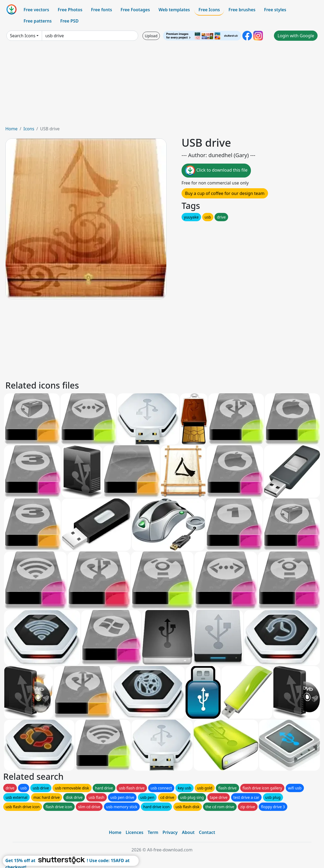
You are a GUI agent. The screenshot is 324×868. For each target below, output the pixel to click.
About (188, 832)
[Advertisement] (162, 85)
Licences (134, 832)
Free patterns (38, 21)
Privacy (170, 832)
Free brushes (242, 10)
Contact (207, 832)
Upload (151, 36)
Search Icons (23, 36)
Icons (29, 129)
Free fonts (102, 10)
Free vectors (36, 10)
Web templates (174, 10)
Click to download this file (216, 171)
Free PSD (69, 21)
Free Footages (135, 10)
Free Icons (209, 10)
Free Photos (70, 10)
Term (153, 832)
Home (12, 129)
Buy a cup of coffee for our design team (225, 193)
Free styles (275, 10)
